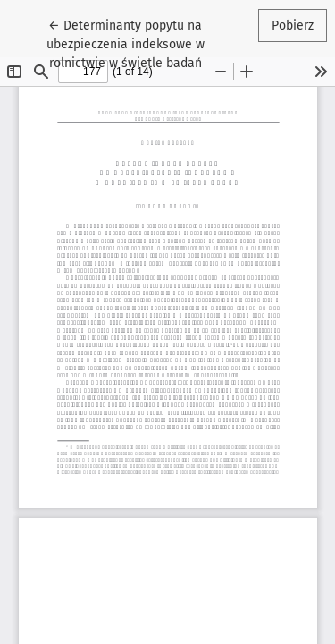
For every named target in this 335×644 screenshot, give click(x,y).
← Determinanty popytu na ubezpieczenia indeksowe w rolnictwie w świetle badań (137, 43)
